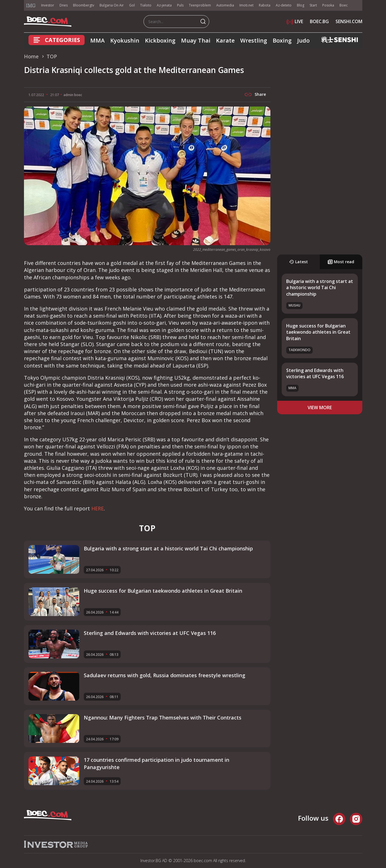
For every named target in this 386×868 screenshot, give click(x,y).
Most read (341, 262)
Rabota (265, 5)
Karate (225, 40)
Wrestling (254, 40)
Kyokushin (125, 40)
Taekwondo (299, 350)
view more (320, 408)
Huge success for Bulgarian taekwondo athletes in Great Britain (318, 332)
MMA (97, 40)
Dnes (64, 5)
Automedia (225, 5)
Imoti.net (246, 5)
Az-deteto (284, 5)
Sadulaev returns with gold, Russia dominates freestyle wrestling (165, 675)
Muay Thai (196, 40)
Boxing (282, 40)
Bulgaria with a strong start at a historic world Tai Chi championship (320, 288)
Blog (301, 5)
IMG (31, 5)
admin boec (73, 95)
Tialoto (146, 5)
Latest (298, 262)
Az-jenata (164, 5)
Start (313, 5)
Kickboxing (160, 40)
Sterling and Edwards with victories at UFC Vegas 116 (315, 373)
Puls (180, 5)
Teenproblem (200, 5)
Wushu (294, 305)
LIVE (295, 21)
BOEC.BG (319, 21)
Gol (132, 5)
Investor (48, 5)
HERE (98, 508)
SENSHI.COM (349, 21)
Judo (303, 40)
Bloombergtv (84, 5)
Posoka (328, 5)
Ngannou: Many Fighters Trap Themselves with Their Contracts (163, 718)
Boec (344, 5)
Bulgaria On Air (112, 5)
